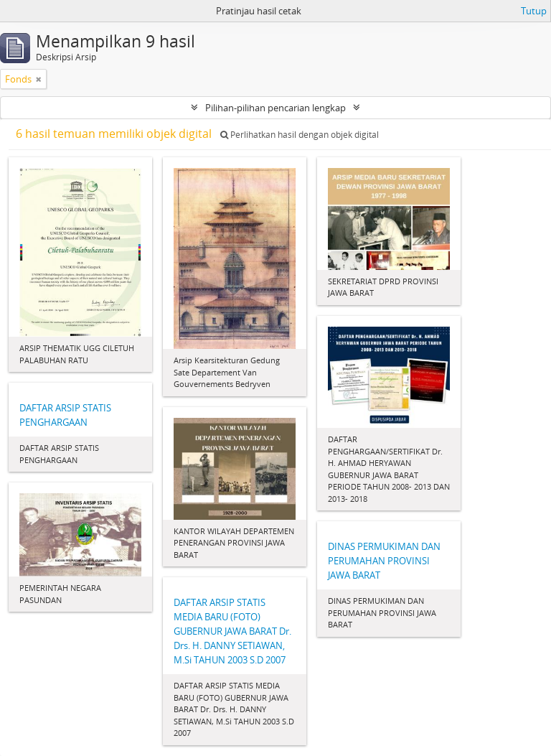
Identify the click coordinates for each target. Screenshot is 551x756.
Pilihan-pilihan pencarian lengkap (275, 108)
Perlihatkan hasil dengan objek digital (300, 135)
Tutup (534, 11)
